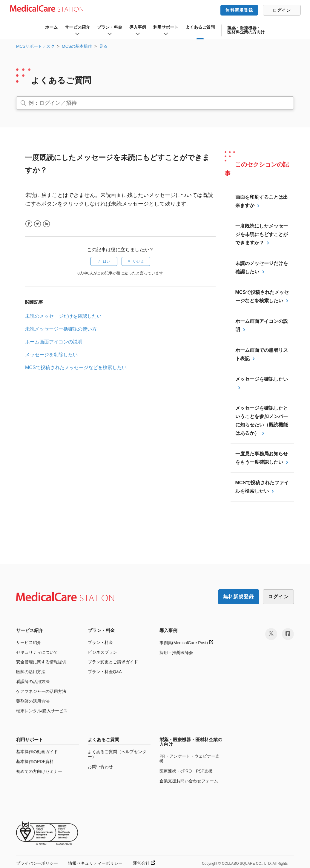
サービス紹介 (77, 27)
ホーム (51, 27)
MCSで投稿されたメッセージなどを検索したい (76, 367)
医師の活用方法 (31, 672)
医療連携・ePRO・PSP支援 (186, 771)
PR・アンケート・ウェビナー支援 (189, 759)
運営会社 (144, 863)
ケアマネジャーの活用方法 (41, 691)
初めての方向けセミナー (39, 771)
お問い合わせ (100, 767)
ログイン (282, 10)
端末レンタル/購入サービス (42, 711)
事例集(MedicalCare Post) (186, 643)
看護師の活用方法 (33, 682)
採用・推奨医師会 (176, 653)
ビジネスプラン (102, 652)
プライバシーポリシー (37, 863)
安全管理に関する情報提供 (41, 662)
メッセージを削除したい (51, 355)
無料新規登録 (239, 10)
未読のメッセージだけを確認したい (63, 316)
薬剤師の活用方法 (33, 701)
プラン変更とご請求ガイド (113, 662)
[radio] (104, 261)
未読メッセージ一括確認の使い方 (61, 329)
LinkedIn (46, 224)
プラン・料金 (110, 27)
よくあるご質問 (200, 27)
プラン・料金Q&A (105, 672)
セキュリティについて (37, 652)
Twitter (37, 224)
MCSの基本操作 (77, 46)
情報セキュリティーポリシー (95, 863)
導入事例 (138, 27)
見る (103, 46)
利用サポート (166, 27)
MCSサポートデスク (35, 46)
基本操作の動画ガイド (37, 752)
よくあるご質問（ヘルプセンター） (117, 754)
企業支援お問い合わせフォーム (189, 781)
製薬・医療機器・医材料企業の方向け (246, 30)
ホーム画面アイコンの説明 (54, 342)
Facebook (29, 224)
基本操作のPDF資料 (35, 761)
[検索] (155, 103)
